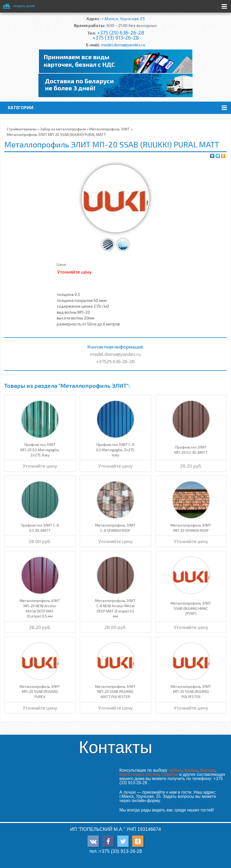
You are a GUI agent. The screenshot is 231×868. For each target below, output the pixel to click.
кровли (191, 770)
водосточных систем (139, 774)
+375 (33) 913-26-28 (116, 38)
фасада (208, 770)
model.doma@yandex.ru (123, 45)
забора (175, 770)
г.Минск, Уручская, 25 (123, 18)
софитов (170, 774)
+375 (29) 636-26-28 (120, 33)
